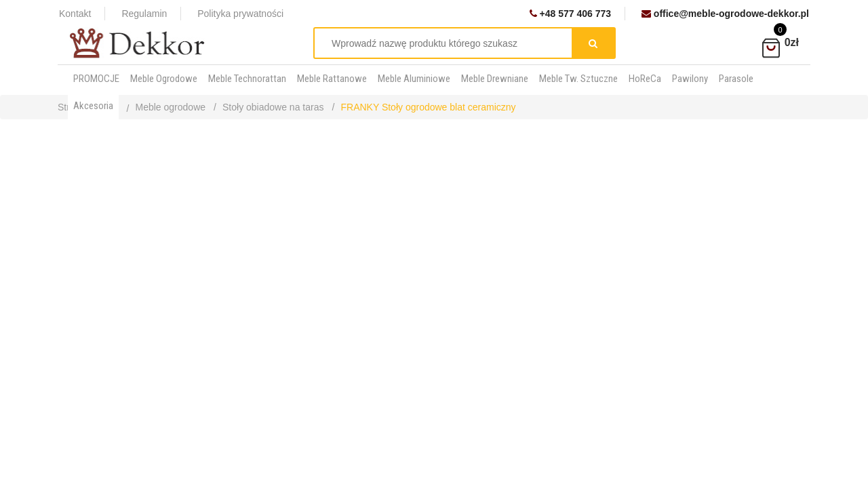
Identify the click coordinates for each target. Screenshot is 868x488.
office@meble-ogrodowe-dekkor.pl (725, 14)
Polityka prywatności (240, 14)
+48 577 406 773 (570, 14)
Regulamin (144, 14)
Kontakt (75, 14)
